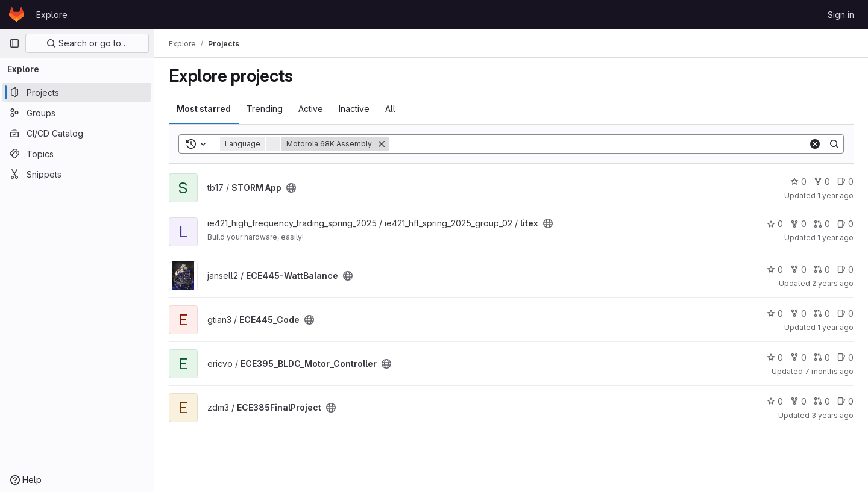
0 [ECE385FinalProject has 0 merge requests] (822, 401)
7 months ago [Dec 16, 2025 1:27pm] (829, 371)
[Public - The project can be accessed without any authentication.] (291, 188)
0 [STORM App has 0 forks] (822, 182)
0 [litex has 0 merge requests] (822, 224)
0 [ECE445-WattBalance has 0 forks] (798, 269)
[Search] (599, 144)
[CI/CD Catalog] (77, 133)
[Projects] (77, 92)
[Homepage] (17, 14)
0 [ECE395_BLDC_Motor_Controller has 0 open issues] (845, 357)
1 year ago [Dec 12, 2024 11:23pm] (835, 195)
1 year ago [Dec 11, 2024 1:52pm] (835, 327)
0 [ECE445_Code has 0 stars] (775, 313)
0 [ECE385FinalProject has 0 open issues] (845, 401)
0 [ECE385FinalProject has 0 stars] (775, 401)
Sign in (841, 15)
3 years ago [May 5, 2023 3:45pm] (832, 415)
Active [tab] (311, 109)
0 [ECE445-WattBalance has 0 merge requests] (822, 269)
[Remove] (382, 144)
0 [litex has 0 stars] (775, 224)
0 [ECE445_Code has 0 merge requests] (822, 313)
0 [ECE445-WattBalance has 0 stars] (775, 269)
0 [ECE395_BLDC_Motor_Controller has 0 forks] (798, 357)
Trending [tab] (265, 109)
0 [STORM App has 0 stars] (798, 182)
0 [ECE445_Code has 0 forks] (798, 313)
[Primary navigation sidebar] (14, 43)
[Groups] (77, 113)
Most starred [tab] (204, 109)
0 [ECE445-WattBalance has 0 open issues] (845, 269)
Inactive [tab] (354, 109)
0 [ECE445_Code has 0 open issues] (845, 313)
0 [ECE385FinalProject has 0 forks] (798, 401)
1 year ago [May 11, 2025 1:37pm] (835, 238)
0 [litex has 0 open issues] (845, 224)
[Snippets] (77, 174)
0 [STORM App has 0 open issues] (845, 182)
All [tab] (390, 109)
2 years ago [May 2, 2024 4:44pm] (833, 283)
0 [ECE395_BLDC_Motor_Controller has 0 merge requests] (822, 357)
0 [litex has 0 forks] (798, 224)
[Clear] (815, 144)
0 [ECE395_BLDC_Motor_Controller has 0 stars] (775, 357)
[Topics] (77, 154)
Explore (52, 15)
